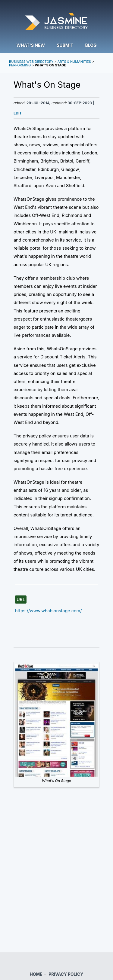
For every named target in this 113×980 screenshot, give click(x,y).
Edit (18, 113)
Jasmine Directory (56, 22)
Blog (91, 45)
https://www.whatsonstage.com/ (48, 611)
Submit (65, 45)
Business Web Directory (31, 62)
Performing (20, 65)
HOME (36, 974)
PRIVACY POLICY (66, 974)
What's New (30, 45)
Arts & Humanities (74, 62)
